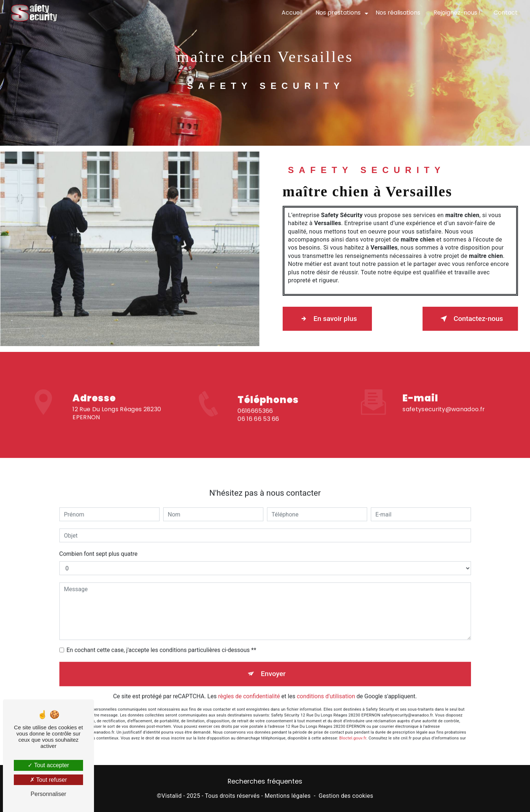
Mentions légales (287, 796)
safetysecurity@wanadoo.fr (444, 402)
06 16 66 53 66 (258, 426)
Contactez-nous (470, 319)
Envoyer (273, 666)
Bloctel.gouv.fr (353, 731)
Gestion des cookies (346, 796)
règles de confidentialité (249, 689)
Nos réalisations (398, 13)
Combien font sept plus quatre (99, 547)
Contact (506, 13)
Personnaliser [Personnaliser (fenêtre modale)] (48, 794)
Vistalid (172, 796)
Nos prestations (338, 13)
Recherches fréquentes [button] (265, 781)
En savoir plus (327, 319)
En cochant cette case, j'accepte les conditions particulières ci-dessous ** (162, 643)
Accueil (292, 13)
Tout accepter (48, 765)
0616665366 (255, 418)
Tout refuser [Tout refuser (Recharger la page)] (48, 780)
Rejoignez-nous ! (457, 13)
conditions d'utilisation (326, 689)
